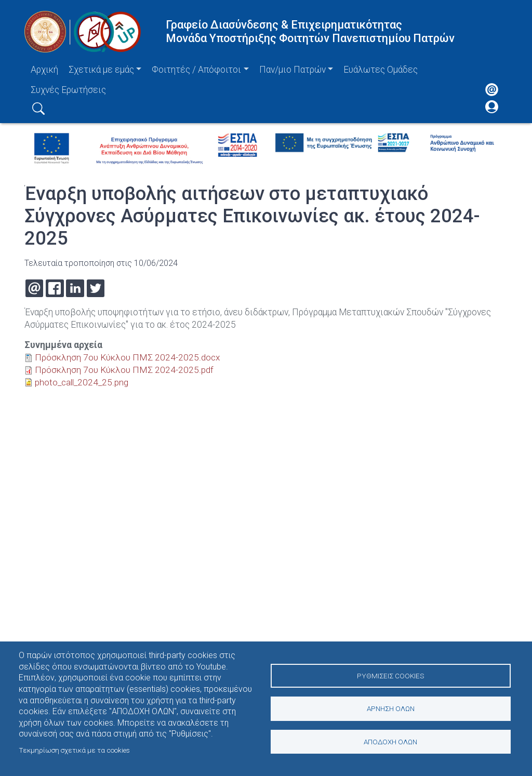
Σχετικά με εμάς (101, 70)
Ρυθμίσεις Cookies (390, 675)
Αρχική (44, 70)
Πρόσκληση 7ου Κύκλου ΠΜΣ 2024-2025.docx (127, 357)
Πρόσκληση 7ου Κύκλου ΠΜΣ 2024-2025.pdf (124, 370)
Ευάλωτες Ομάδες (381, 70)
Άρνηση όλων (391, 708)
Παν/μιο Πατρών (292, 70)
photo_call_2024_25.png (83, 382)
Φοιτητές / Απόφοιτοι (196, 70)
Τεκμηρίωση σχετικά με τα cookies (74, 750)
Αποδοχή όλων (390, 742)
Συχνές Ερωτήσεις (68, 90)
